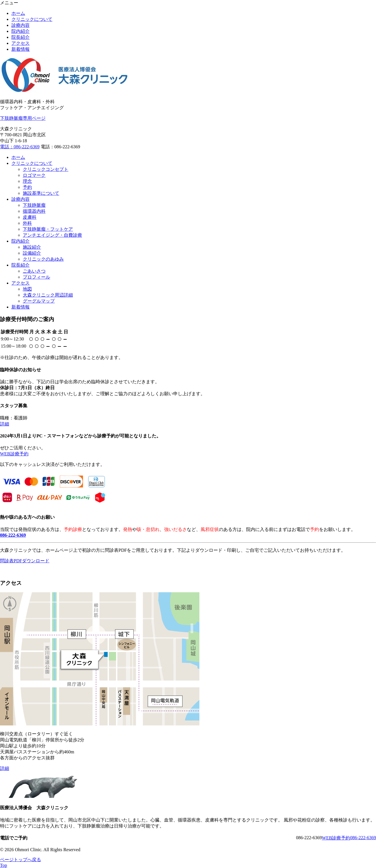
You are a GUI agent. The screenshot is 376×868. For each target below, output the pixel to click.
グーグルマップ (39, 301)
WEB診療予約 (14, 454)
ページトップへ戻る (21, 860)
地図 (27, 289)
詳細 (5, 424)
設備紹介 (32, 253)
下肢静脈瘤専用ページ (23, 118)
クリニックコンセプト (46, 169)
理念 (27, 181)
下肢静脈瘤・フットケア (48, 229)
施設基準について (41, 193)
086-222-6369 (363, 838)
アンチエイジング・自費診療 (52, 235)
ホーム (18, 13)
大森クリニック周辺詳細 (48, 295)
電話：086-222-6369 (20, 147)
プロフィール (36, 277)
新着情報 (21, 49)
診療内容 (21, 25)
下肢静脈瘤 (34, 205)
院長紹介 (21, 37)
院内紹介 (21, 31)
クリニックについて (32, 19)
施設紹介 (32, 247)
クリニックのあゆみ (43, 259)
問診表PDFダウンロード (25, 561)
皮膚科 (30, 217)
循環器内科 (34, 211)
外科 (27, 223)
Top (4, 865)
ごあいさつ (34, 271)
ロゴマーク (34, 175)
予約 (27, 187)
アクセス (21, 43)
